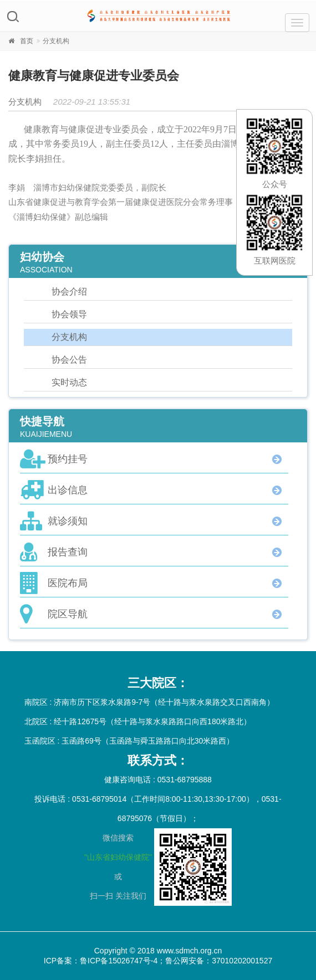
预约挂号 (68, 459)
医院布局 (68, 583)
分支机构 (69, 337)
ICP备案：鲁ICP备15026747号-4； (105, 961)
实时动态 (69, 382)
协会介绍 (69, 292)
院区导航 (68, 614)
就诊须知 (68, 521)
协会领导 (69, 314)
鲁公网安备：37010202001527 (219, 961)
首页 (27, 41)
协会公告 (69, 360)
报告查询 (68, 552)
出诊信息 (68, 490)
